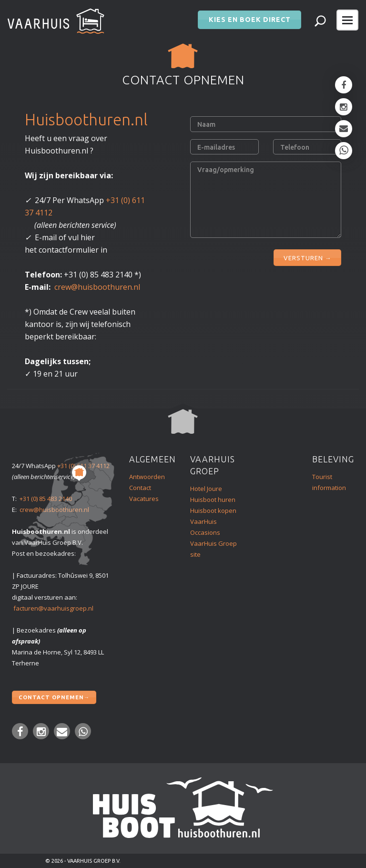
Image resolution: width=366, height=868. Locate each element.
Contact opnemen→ (54, 696)
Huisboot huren (213, 500)
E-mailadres (216, 147)
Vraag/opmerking (226, 170)
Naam (206, 124)
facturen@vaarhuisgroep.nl (53, 608)
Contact (140, 488)
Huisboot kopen (213, 511)
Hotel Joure (206, 489)
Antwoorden (147, 477)
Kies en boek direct (249, 17)
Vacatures (144, 499)
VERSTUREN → (307, 255)
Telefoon (295, 147)
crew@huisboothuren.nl (97, 287)
